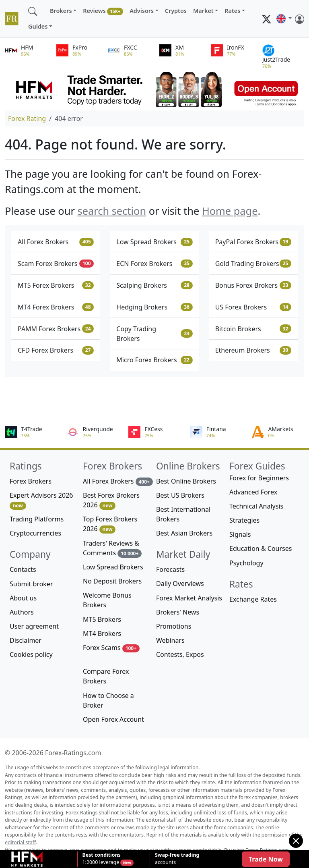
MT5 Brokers (102, 619)
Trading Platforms (37, 519)
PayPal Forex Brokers (253, 242)
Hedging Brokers (154, 307)
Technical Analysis (256, 506)
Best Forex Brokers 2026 (111, 500)
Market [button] (203, 11)
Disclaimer (26, 640)
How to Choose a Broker (108, 700)
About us (23, 598)
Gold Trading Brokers (253, 264)
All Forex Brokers (56, 242)
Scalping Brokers (154, 285)
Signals (240, 534)
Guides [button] (38, 26)
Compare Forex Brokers (106, 676)
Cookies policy (31, 654)
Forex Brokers (31, 481)
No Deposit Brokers (112, 581)
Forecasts (170, 569)
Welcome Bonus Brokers (107, 600)
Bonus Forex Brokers (253, 285)
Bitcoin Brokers (253, 329)
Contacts (23, 569)
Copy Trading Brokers (154, 334)
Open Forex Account (113, 719)
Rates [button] (232, 11)
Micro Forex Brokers (154, 360)
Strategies (244, 520)
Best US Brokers (180, 495)
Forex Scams (111, 648)
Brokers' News (178, 612)
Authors (22, 612)
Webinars (170, 640)
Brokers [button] (61, 11)
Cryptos (176, 11)
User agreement (34, 626)
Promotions (174, 626)
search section (112, 211)
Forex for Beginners (259, 478)
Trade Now (266, 859)
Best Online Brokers (186, 481)
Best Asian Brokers (184, 533)
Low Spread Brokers (154, 242)
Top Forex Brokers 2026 (110, 524)
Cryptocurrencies (35, 533)
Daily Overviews (180, 584)
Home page (230, 211)
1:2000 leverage (102, 859)
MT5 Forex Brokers (56, 285)
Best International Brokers (183, 514)
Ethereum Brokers (253, 350)
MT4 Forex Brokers (56, 307)
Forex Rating (27, 118)
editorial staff (20, 842)
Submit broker (31, 584)
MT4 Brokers (102, 633)
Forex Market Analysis (189, 598)
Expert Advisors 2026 (41, 500)
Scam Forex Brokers (56, 264)
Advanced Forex (253, 492)
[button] (284, 19)
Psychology (246, 563)
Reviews (103, 11)
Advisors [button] (142, 11)
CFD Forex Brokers (56, 350)
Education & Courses (261, 548)
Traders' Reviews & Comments (112, 548)
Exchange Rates (253, 599)
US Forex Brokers (253, 307)
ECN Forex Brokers (154, 264)
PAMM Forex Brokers (56, 329)
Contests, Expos (180, 654)
